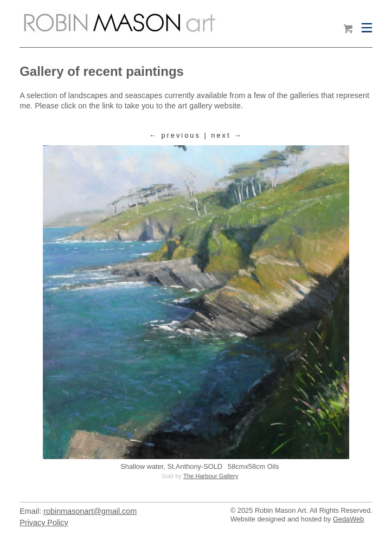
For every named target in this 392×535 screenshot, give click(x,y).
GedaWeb (348, 519)
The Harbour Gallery (211, 476)
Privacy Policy (44, 523)
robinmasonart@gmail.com (90, 511)
